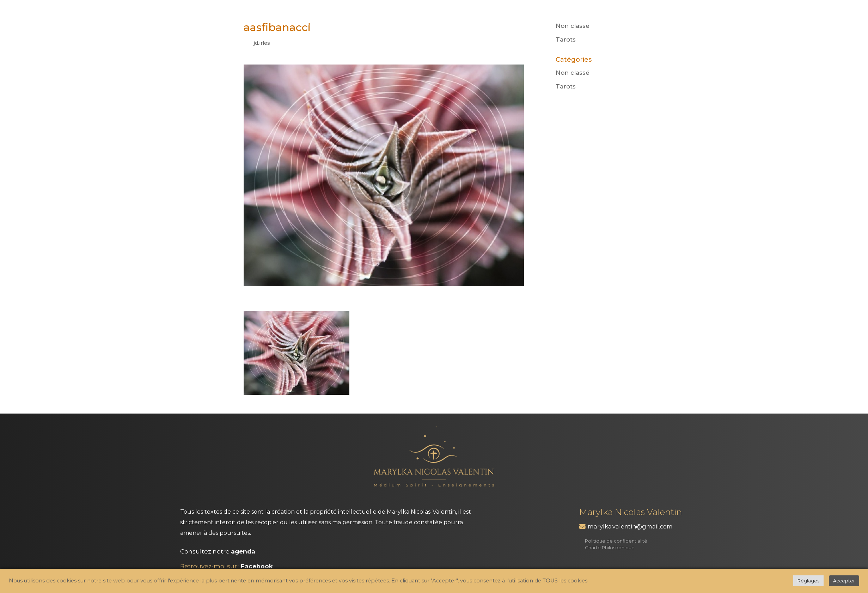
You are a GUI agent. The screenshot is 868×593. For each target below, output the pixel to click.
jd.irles (262, 43)
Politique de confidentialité (616, 541)
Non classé (573, 26)
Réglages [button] (808, 581)
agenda (243, 551)
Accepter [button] (844, 581)
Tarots (566, 39)
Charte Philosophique (610, 548)
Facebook (257, 566)
